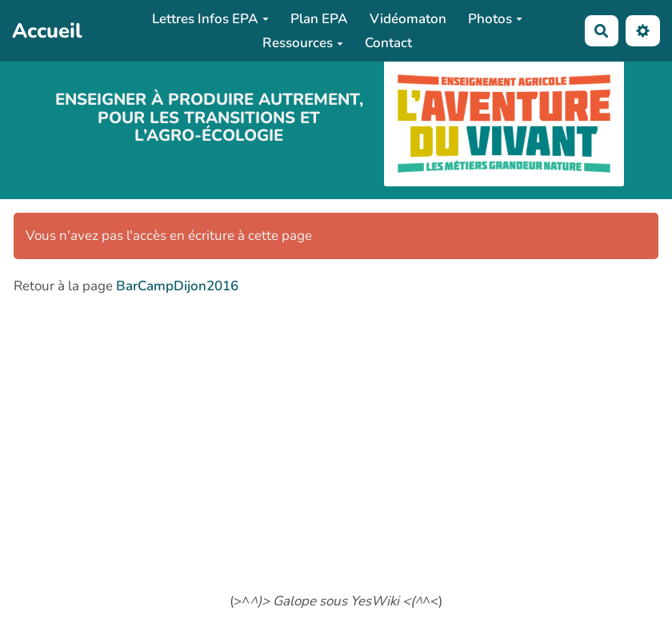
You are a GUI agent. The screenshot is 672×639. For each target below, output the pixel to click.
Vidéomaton (408, 19)
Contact (388, 43)
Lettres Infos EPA (210, 19)
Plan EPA (319, 19)
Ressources (303, 43)
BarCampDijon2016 (177, 286)
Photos (495, 19)
